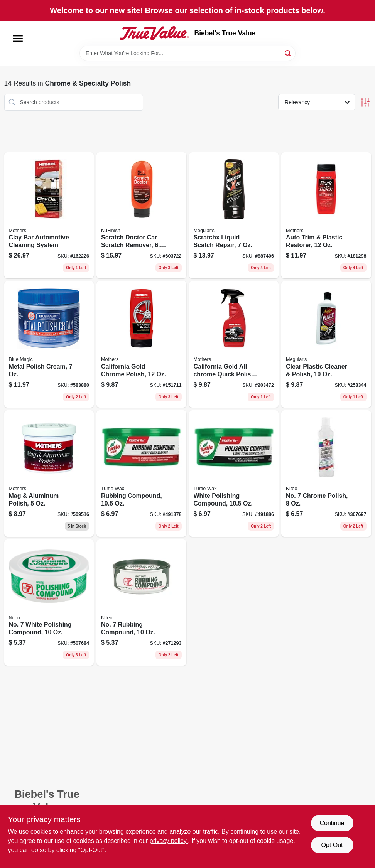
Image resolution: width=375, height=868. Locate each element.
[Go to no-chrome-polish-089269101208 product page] (326, 474)
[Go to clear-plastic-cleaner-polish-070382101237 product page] (326, 344)
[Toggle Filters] (365, 102)
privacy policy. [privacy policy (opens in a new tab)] (169, 841)
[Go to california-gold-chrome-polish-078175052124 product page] (141, 344)
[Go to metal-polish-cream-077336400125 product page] (49, 344)
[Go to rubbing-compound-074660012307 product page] (141, 474)
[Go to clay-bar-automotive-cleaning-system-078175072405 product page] (49, 216)
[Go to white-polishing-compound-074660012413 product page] (234, 474)
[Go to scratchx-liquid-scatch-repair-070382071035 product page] (234, 216)
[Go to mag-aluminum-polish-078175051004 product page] (49, 474)
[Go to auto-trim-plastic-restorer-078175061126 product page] (326, 216)
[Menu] (18, 39)
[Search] (288, 53)
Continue (332, 823)
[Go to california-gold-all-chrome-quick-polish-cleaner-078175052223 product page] (234, 344)
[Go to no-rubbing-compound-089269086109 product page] (141, 603)
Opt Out (332, 845)
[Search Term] (187, 53)
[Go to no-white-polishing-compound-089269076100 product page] (49, 603)
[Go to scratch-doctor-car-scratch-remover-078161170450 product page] (141, 216)
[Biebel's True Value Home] (154, 33)
